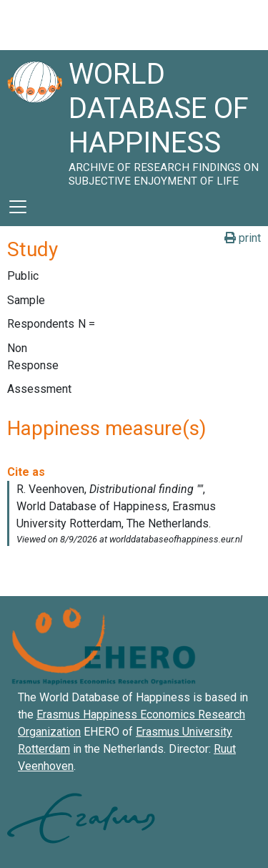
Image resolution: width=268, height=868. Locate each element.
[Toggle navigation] (18, 207)
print (243, 238)
